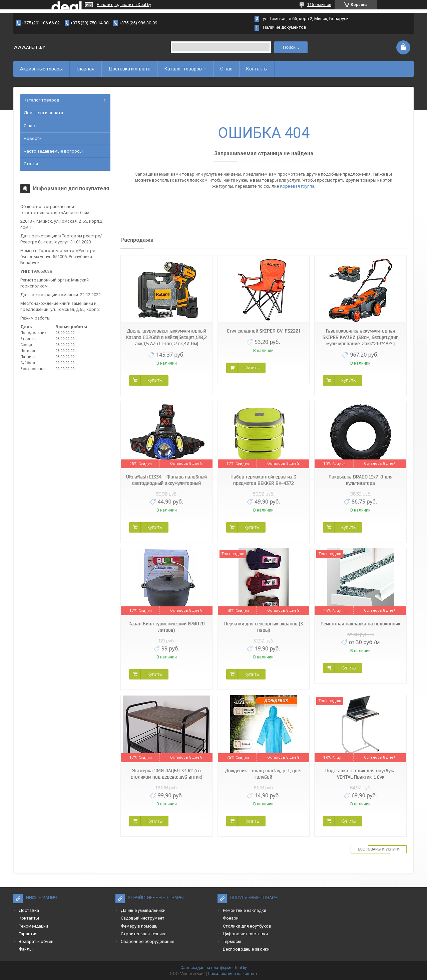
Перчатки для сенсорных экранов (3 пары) (264, 627)
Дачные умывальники (143, 910)
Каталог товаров (183, 69)
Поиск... (291, 47)
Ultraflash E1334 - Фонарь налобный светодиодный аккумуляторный (166, 480)
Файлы (26, 949)
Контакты (257, 69)
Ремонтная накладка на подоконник (360, 624)
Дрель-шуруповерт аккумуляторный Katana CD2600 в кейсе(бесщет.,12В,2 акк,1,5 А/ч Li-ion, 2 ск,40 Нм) (166, 337)
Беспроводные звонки (246, 949)
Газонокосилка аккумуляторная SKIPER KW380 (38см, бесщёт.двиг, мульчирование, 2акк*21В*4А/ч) (361, 337)
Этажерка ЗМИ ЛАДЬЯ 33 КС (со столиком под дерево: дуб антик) (166, 774)
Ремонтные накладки (245, 910)
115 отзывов (319, 5)
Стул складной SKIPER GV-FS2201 (264, 331)
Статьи (31, 164)
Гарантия (28, 934)
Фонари (231, 918)
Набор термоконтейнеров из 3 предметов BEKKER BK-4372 (263, 480)
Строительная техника (144, 934)
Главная (86, 69)
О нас (226, 69)
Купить (155, 380)
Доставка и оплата (129, 69)
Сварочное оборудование (147, 941)
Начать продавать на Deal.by (124, 5)
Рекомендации (33, 926)
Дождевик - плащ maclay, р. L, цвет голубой (264, 774)
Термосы (232, 941)
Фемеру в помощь (139, 926)
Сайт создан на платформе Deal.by (214, 968)
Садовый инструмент (143, 918)
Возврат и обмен (36, 941)
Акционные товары (41, 69)
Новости (33, 138)
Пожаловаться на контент (233, 974)
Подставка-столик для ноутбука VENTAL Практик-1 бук (360, 774)
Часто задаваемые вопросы (53, 151)
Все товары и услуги (379, 849)
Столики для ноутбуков (247, 926)
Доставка (29, 910)
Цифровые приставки (245, 934)
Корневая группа (297, 186)
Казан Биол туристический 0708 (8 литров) (167, 627)
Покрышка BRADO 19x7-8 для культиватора (361, 480)
